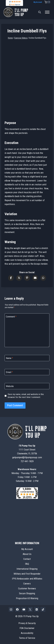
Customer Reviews (27, 588)
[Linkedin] (37, 609)
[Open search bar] (40, 12)
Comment (11, 317)
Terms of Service (27, 638)
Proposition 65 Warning (27, 598)
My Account (38, 2)
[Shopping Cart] (48, 2)
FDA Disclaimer (27, 628)
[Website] (27, 386)
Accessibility (27, 633)
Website (10, 386)
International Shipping (27, 569)
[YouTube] (24, 609)
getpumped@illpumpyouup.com (27, 457)
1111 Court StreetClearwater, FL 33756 (27, 450)
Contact (27, 559)
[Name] (27, 358)
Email (9, 372)
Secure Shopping (27, 593)
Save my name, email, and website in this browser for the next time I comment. (26, 396)
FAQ (27, 564)
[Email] (27, 372)
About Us (27, 554)
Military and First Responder (27, 574)
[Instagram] (11, 609)
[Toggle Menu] (47, 12)
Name (9, 358)
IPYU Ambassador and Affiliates (27, 579)
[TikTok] (43, 609)
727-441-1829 (27, 461)
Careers (27, 584)
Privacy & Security (27, 623)
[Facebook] (17, 609)
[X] (30, 609)
